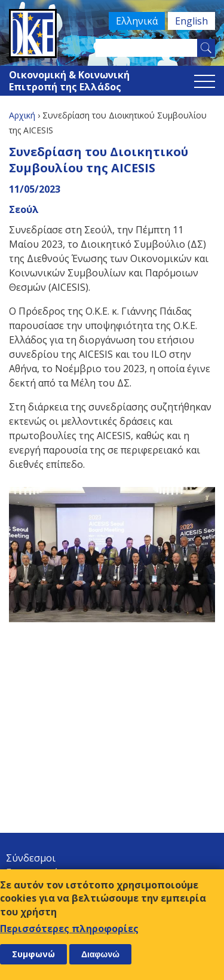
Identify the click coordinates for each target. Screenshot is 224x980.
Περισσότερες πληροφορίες (69, 929)
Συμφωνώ (33, 954)
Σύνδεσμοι (31, 858)
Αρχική (22, 115)
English (191, 21)
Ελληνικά (137, 21)
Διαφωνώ (100, 954)
